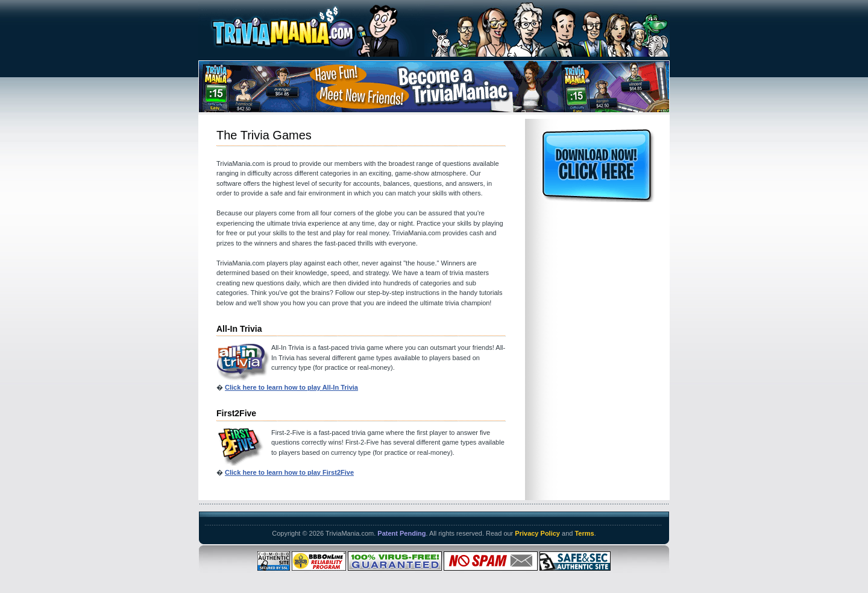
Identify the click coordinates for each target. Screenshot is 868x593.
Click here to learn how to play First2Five (289, 472)
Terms (584, 533)
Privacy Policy (537, 533)
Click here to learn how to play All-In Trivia (291, 387)
